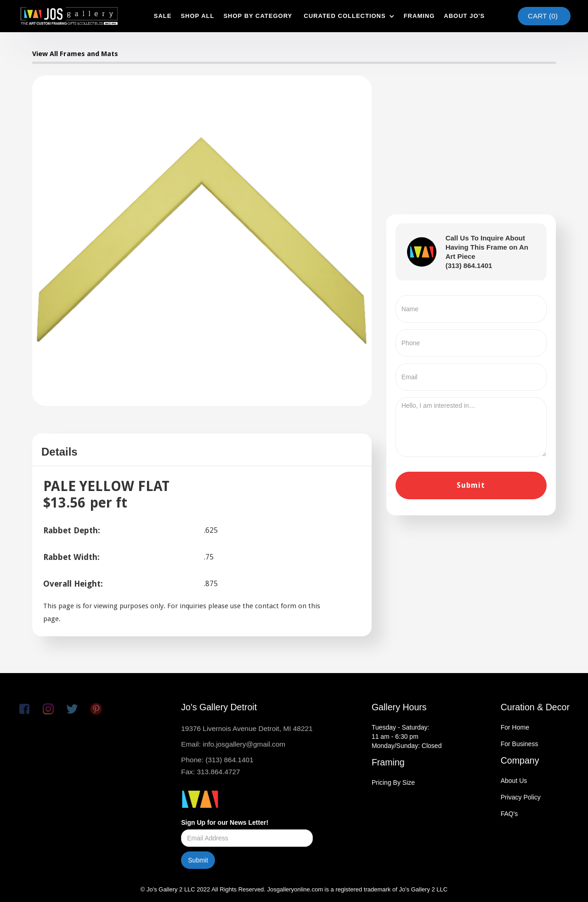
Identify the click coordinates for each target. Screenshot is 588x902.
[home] (69, 16)
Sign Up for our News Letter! (225, 822)
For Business (520, 744)
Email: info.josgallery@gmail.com (233, 744)
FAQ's (509, 814)
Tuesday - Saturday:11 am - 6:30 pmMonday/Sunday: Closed (407, 736)
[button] (348, 16)
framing (419, 16)
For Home (515, 727)
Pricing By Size (393, 782)
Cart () (543, 16)
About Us (514, 781)
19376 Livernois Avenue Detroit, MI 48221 (247, 728)
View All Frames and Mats (75, 54)
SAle (163, 16)
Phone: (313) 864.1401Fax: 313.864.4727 (217, 766)
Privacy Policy (521, 797)
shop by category (258, 16)
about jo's (464, 16)
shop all (197, 16)
